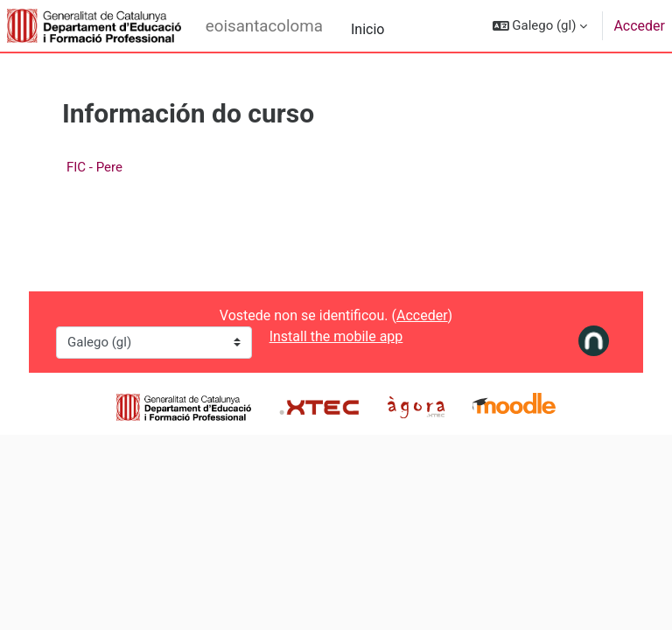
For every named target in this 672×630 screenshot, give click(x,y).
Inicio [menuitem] (367, 29)
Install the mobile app (336, 336)
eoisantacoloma (264, 26)
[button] (540, 26)
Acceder (639, 26)
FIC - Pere (94, 167)
